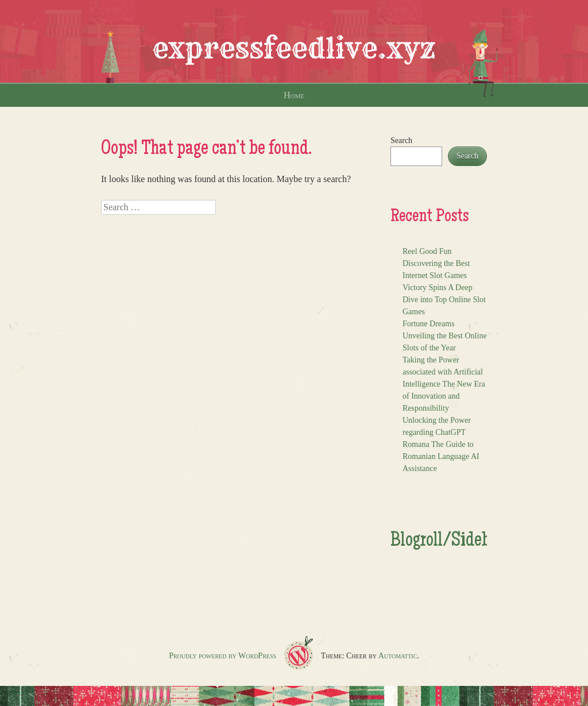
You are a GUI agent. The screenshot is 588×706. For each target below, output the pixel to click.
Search (401, 140)
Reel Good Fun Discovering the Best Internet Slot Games (436, 263)
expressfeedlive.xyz (294, 48)
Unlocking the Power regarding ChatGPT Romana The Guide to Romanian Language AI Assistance (441, 444)
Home (294, 95)
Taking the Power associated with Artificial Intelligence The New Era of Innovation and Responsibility (444, 384)
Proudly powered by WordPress (223, 656)
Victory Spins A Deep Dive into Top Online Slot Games (444, 300)
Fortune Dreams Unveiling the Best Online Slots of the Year (445, 336)
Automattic (398, 656)
